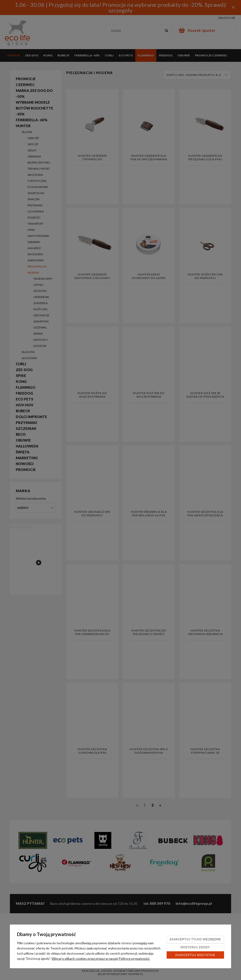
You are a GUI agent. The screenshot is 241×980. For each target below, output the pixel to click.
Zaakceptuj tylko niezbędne (195, 939)
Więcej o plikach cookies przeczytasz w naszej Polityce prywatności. (101, 958)
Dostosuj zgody (195, 947)
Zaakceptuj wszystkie (195, 955)
